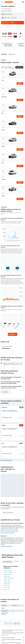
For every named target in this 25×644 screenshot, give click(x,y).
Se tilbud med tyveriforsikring (7, 533)
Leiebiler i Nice (7, 586)
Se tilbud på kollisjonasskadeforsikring (9, 531)
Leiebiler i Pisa (7, 584)
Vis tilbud (20, 83)
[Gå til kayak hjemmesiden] (9, 2)
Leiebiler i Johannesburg (9, 578)
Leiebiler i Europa (16, 623)
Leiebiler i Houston (7, 574)
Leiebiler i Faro (7, 587)
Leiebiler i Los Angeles (8, 573)
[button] (2, 2)
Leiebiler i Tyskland (8, 624)
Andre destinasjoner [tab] (7, 561)
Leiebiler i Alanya (7, 582)
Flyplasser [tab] (17, 561)
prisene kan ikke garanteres (11, 634)
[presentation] (24, 401)
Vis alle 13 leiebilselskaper (7, 460)
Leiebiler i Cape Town (8, 571)
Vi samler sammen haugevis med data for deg (13, 640)
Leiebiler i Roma (7, 580)
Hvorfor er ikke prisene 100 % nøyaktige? (13, 643)
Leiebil (10, 623)
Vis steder (21, 417)
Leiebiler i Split (7, 576)
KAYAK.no (6, 623)
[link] (13, 334)
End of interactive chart (2, 240)
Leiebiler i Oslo (7, 589)
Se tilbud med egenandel (6, 546)
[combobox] (7, 9)
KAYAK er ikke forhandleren (13, 638)
